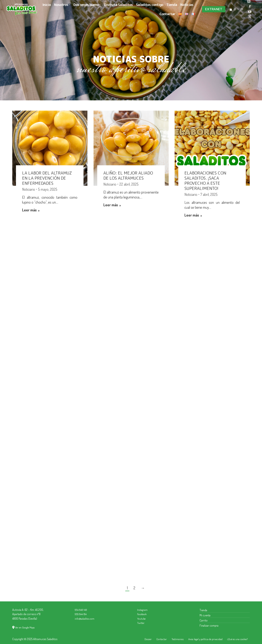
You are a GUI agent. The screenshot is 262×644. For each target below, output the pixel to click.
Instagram (142, 610)
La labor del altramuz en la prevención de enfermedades (47, 178)
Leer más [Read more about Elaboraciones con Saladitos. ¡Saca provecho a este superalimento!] (193, 215)
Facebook (142, 614)
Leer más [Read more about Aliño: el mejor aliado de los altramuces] (112, 205)
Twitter (141, 623)
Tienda (203, 610)
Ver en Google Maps (25, 627)
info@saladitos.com (85, 619)
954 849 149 (81, 610)
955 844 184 (81, 614)
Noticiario (29, 189)
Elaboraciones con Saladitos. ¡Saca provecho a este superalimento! (206, 181)
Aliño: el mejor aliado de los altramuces (128, 175)
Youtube (141, 619)
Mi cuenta (205, 615)
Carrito (204, 620)
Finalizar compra (209, 625)
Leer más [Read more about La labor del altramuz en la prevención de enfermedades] (31, 210)
